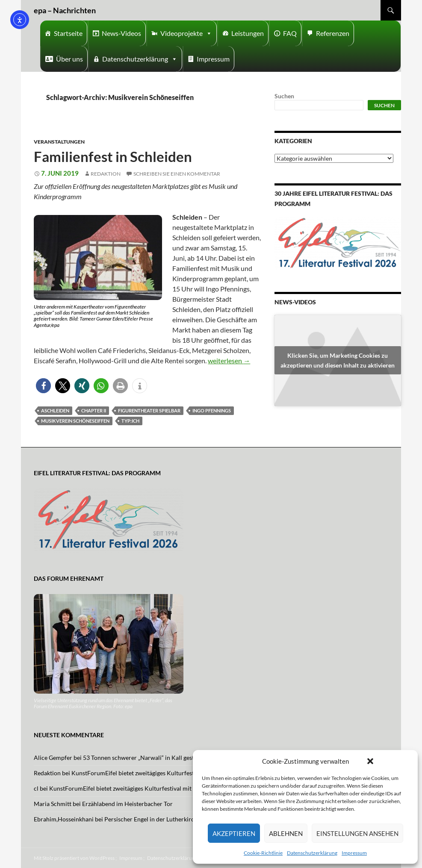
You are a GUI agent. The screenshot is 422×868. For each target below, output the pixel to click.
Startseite (68, 33)
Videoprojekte (186, 33)
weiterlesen (229, 360)
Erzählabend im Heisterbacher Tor (127, 804)
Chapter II (94, 410)
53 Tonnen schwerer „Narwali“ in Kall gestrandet (147, 758)
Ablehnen (286, 833)
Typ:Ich (130, 421)
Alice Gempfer (53, 758)
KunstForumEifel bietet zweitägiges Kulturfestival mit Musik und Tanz (164, 773)
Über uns (69, 59)
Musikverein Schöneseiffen (75, 421)
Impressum (354, 853)
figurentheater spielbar (149, 410)
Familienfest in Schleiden (113, 156)
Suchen (284, 96)
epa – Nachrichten (65, 10)
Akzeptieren (234, 833)
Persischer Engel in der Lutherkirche (152, 819)
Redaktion (106, 174)
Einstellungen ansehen (357, 833)
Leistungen (248, 33)
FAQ (290, 33)
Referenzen (333, 33)
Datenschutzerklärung (312, 853)
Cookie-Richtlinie (263, 853)
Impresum (131, 858)
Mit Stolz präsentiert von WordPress (74, 858)
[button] (370, 761)
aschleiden (55, 410)
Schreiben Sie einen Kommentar (177, 174)
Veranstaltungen (59, 142)
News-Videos (121, 33)
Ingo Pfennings (212, 410)
